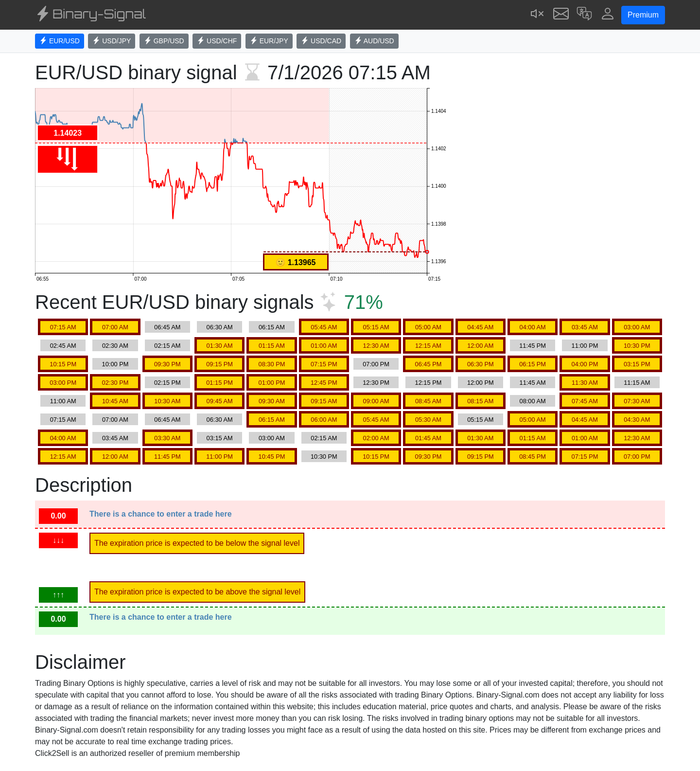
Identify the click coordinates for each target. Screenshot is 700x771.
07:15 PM (324, 364)
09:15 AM (324, 401)
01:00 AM (324, 346)
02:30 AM (115, 346)
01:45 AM (428, 438)
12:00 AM (480, 346)
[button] (584, 15)
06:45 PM (429, 364)
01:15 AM (272, 346)
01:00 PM (272, 383)
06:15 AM (272, 327)
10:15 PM (63, 364)
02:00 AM (376, 438)
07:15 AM (63, 327)
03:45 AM (585, 327)
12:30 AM (376, 346)
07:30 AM (637, 401)
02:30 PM (115, 383)
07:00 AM (115, 327)
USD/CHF (217, 41)
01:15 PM (219, 383)
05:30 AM (428, 420)
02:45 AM (63, 346)
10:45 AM (115, 401)
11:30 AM (585, 383)
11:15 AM (637, 383)
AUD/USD (374, 41)
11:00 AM (63, 401)
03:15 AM (220, 438)
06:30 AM (220, 327)
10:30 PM (637, 346)
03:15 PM (637, 364)
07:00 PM (376, 364)
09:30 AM (272, 401)
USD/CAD (321, 41)
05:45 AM (324, 327)
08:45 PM (533, 457)
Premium (643, 15)
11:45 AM (533, 383)
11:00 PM (585, 346)
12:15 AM (428, 346)
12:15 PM (429, 383)
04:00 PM (585, 364)
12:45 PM (324, 383)
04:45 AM (480, 327)
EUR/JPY (269, 41)
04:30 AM (637, 420)
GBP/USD (164, 41)
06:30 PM (481, 364)
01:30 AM (220, 346)
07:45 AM (585, 401)
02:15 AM (167, 346)
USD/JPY (112, 41)
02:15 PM (167, 383)
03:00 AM (637, 327)
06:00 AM (324, 420)
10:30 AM (167, 401)
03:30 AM (167, 438)
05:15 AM (376, 327)
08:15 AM (480, 401)
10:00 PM (115, 364)
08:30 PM (272, 364)
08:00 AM (533, 401)
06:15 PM (533, 364)
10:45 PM (272, 457)
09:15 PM (219, 364)
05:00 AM (428, 327)
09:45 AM (220, 401)
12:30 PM (376, 383)
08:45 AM (428, 401)
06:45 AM (167, 327)
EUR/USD (60, 41)
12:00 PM (481, 383)
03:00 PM (63, 383)
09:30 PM (167, 364)
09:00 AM (376, 401)
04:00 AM (533, 327)
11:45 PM (533, 346)
